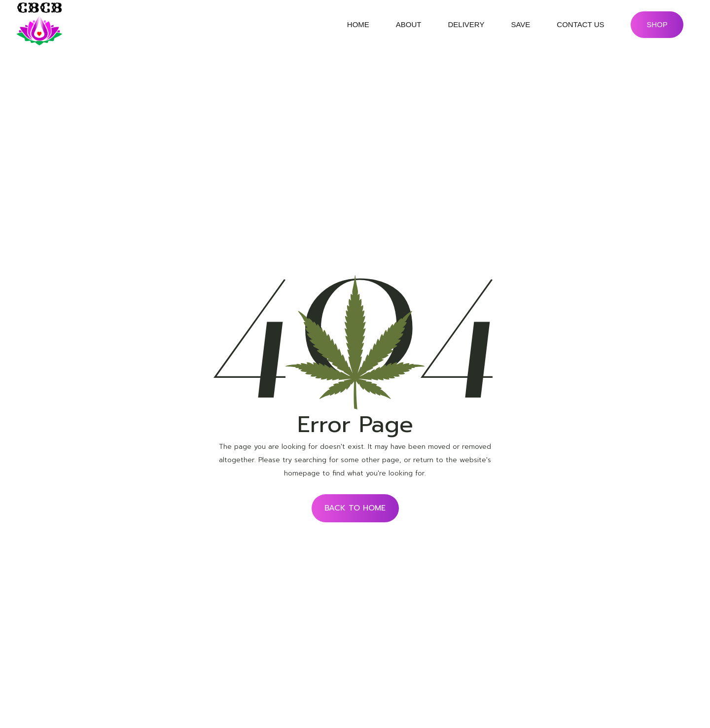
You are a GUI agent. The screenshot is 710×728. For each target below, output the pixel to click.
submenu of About (430, 25)
